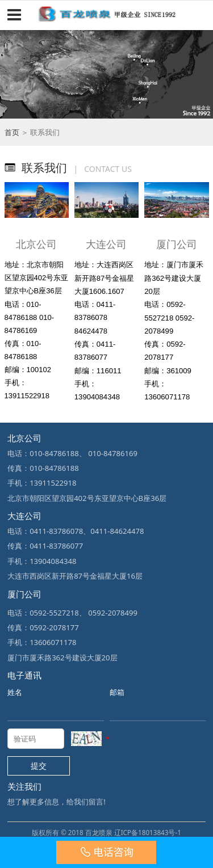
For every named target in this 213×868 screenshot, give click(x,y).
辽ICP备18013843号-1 (148, 833)
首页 (12, 132)
